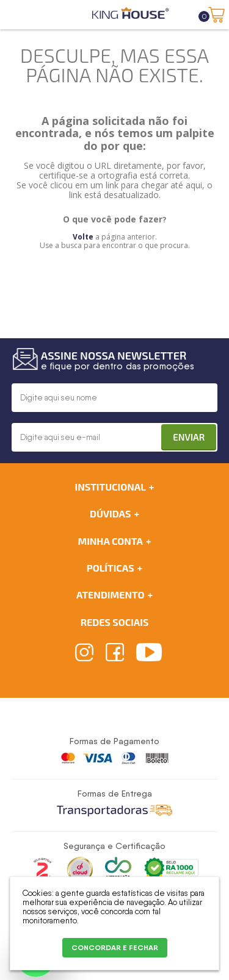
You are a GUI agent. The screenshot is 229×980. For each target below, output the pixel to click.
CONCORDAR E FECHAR (115, 947)
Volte (83, 237)
